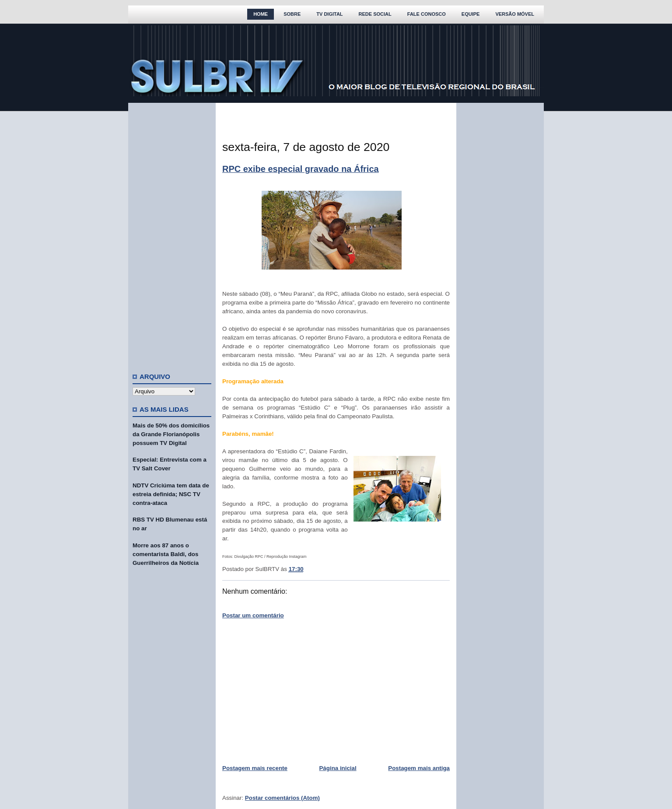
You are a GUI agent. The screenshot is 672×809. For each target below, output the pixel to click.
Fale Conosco (427, 14)
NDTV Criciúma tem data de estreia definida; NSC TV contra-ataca (171, 494)
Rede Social (375, 14)
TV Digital (329, 14)
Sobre (292, 14)
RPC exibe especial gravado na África (301, 169)
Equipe (471, 14)
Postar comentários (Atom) (282, 798)
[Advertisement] (172, 234)
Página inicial (338, 768)
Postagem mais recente (255, 768)
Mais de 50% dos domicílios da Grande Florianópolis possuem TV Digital (171, 434)
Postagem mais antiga (419, 768)
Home (261, 14)
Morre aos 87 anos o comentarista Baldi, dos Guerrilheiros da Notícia (166, 554)
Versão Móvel (515, 14)
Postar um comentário (253, 615)
